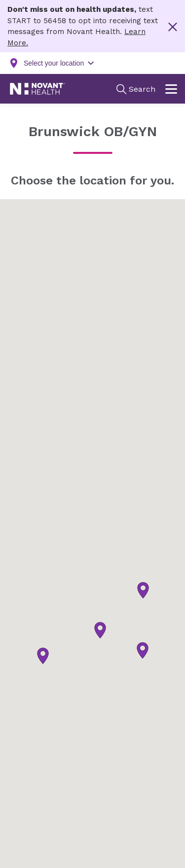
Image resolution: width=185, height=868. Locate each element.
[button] (143, 651)
